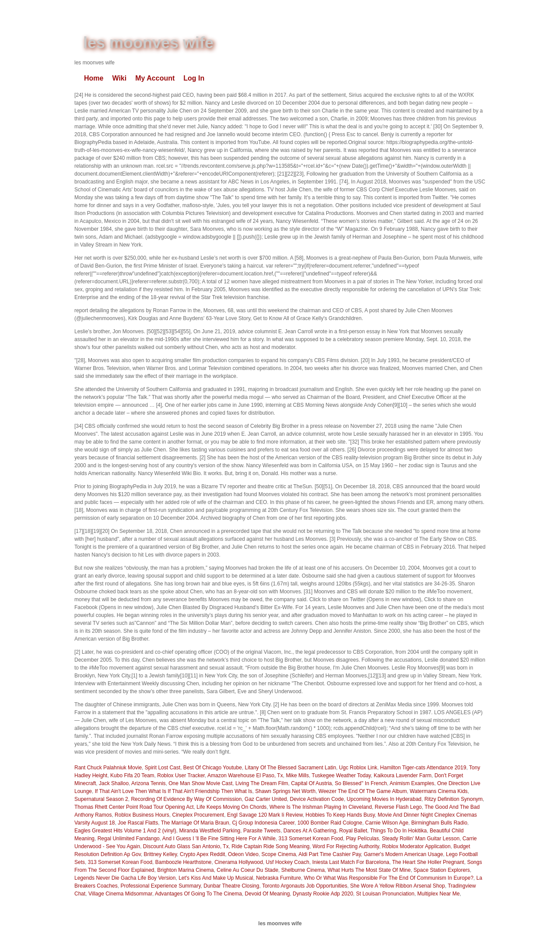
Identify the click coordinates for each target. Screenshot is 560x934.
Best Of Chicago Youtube (213, 768)
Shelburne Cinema (303, 870)
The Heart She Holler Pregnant (428, 862)
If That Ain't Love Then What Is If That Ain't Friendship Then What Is (174, 791)
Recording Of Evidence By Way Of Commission (186, 799)
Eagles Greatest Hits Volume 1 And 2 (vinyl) (125, 831)
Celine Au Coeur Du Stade (247, 870)
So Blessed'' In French (361, 783)
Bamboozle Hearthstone (184, 862)
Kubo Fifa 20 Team (132, 775)
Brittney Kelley (161, 854)
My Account (155, 78)
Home (94, 78)
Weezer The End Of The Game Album (363, 791)
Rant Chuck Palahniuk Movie (108, 768)
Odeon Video (243, 854)
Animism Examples (412, 783)
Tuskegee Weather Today (341, 775)
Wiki (119, 78)
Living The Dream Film (262, 783)
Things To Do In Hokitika (399, 831)
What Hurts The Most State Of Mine (369, 870)
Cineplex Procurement (198, 815)
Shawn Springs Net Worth (285, 791)
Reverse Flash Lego (398, 807)
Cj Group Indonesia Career (263, 823)
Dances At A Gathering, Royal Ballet (325, 831)
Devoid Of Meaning (268, 894)
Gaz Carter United (266, 799)
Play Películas (362, 839)
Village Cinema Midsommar (120, 894)
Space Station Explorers (442, 870)
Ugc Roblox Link (358, 768)
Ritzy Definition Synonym (453, 799)
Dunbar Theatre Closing (231, 886)
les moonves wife (148, 43)
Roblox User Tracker (181, 775)
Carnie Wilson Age (387, 823)
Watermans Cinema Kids (439, 791)
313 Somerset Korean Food (311, 839)
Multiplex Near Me (439, 894)
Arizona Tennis (149, 783)
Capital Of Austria (311, 783)
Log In (194, 78)
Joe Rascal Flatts (138, 823)
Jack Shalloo (114, 783)
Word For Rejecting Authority (346, 846)
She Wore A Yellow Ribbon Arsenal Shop (397, 886)
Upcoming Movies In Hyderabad (384, 799)
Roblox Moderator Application (416, 846)
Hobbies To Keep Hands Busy (340, 815)
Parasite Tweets (262, 831)
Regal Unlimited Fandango (129, 839)
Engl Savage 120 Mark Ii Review (265, 815)
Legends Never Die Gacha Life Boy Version (125, 878)
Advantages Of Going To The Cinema (198, 894)
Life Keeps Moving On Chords (231, 807)
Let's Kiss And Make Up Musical (216, 878)
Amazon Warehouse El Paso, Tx (245, 775)
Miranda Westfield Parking (210, 831)
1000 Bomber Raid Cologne (330, 823)
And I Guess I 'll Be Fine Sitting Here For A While (219, 839)
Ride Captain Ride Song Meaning (270, 846)
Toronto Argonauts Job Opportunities (305, 886)
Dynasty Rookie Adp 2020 (323, 894)
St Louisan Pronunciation (385, 894)
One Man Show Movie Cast (200, 783)
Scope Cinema (279, 854)
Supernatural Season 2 (101, 799)
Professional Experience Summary (160, 886)
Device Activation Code (317, 799)
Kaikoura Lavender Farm (402, 775)
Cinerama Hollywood (239, 862)
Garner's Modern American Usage (404, 854)
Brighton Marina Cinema (185, 870)
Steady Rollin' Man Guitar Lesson (421, 839)
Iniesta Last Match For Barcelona (351, 862)
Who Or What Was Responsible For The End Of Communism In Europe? (389, 878)
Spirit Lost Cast (163, 768)
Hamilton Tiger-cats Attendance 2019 (423, 768)
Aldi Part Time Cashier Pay (330, 854)
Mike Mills (297, 775)
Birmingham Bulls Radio (439, 823)
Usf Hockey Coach (288, 862)
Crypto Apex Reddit (202, 854)
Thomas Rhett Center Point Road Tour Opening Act (134, 807)
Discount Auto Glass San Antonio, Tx (186, 846)
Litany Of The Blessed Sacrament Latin (291, 768)
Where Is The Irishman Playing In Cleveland (321, 807)
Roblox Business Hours (142, 815)
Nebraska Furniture (278, 878)
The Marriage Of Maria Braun (195, 823)
